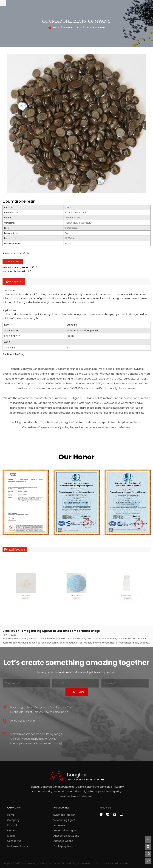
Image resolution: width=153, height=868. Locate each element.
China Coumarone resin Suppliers (111, 863)
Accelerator (61, 825)
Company (13, 820)
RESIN (79, 28)
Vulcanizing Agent (64, 820)
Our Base (13, 831)
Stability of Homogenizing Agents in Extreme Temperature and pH (52, 631)
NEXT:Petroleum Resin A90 (17, 271)
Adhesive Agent (63, 841)
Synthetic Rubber (64, 815)
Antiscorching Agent (66, 836)
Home (56, 28)
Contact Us (13, 261)
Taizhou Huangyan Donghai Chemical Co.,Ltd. (46, 863)
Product (68, 28)
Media (11, 836)
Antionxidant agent (65, 831)
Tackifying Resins (64, 846)
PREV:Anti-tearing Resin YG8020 (20, 267)
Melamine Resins (17, 846)
